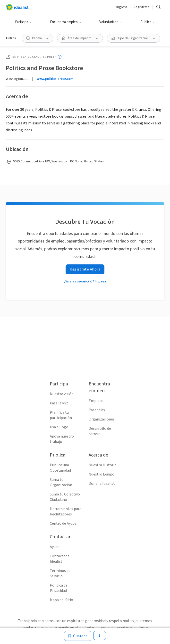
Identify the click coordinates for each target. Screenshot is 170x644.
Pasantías (97, 410)
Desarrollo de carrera (100, 431)
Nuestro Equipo (102, 474)
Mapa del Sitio (61, 600)
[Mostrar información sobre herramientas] (60, 57)
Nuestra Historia (102, 465)
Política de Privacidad (59, 588)
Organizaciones (102, 419)
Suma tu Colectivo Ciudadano (65, 497)
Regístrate (141, 7)
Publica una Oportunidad (60, 468)
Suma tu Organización (61, 482)
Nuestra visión (62, 394)
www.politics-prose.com (55, 79)
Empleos (96, 401)
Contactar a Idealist (60, 559)
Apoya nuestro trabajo (62, 439)
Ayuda (55, 547)
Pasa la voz (59, 403)
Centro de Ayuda (63, 523)
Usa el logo (59, 427)
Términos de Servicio (60, 573)
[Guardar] (78, 636)
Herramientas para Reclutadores (66, 512)
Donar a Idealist (102, 484)
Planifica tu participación (61, 415)
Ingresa (122, 7)
